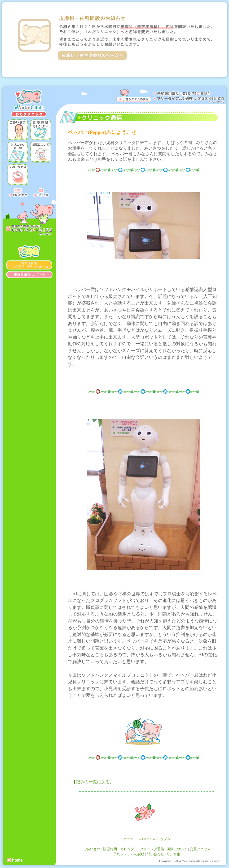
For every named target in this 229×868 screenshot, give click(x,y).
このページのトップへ (153, 839)
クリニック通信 (152, 849)
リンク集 (173, 854)
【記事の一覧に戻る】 (93, 782)
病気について (177, 849)
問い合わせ (155, 854)
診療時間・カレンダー (120, 849)
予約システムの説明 (129, 854)
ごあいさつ (92, 849)
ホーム (128, 839)
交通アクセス (200, 849)
